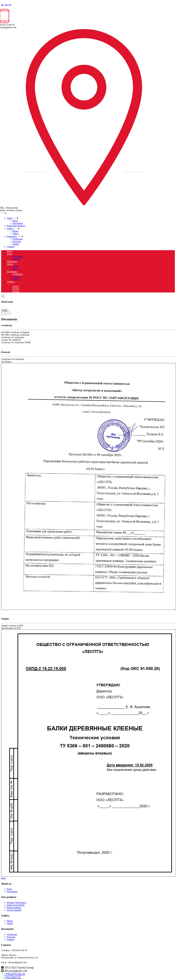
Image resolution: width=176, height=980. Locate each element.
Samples (11, 939)
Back (3, 878)
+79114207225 (13, 977)
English (16, 286)
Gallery (10, 229)
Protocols (17, 242)
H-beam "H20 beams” (17, 902)
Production (12, 226)
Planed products (14, 908)
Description (18, 223)
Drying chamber (14, 910)
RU (3, 5)
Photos (15, 231)
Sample (16, 244)
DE (6, 5)
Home (15, 221)
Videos (15, 234)
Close (5, 310)
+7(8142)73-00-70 (14, 974)
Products (21, 226)
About (10, 218)
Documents (12, 236)
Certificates (18, 239)
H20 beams (12, 261)
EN (10, 5)
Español (16, 289)
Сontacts (11, 247)
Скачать (6, 313)
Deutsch (16, 291)
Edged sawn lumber (16, 905)
